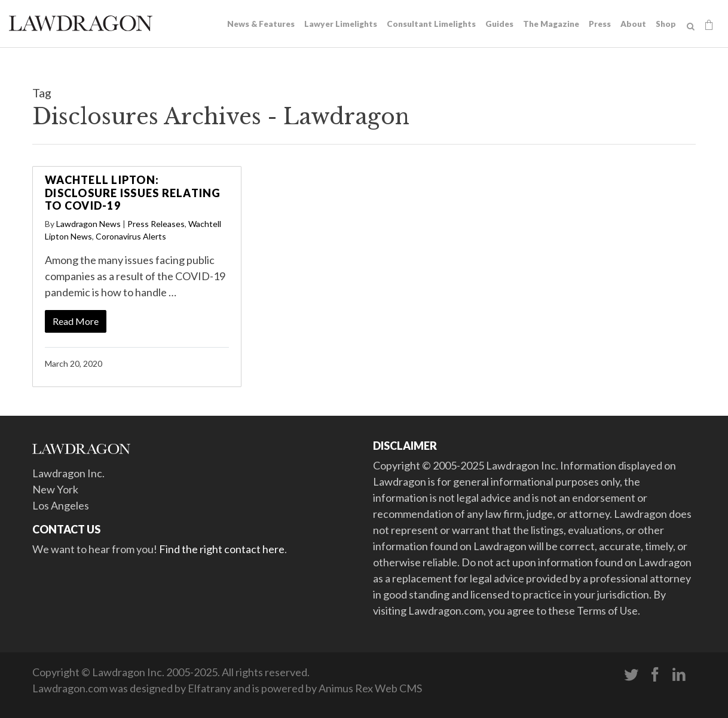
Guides (499, 24)
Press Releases (156, 224)
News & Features (261, 24)
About (633, 24)
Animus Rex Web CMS (370, 688)
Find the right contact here (222, 549)
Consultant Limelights (431, 24)
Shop (666, 24)
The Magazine (551, 24)
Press (600, 24)
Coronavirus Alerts (131, 236)
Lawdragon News (88, 224)
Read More (76, 321)
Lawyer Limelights (341, 24)
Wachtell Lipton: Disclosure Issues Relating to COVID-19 (133, 193)
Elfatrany (209, 688)
